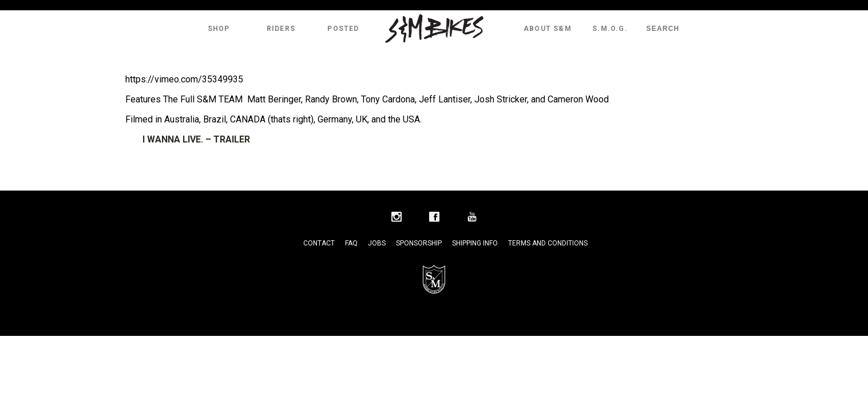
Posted (343, 29)
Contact (319, 243)
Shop (219, 29)
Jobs (377, 243)
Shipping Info (475, 243)
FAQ (351, 243)
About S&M (548, 29)
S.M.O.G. (610, 29)
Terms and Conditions (548, 243)
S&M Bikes (434, 29)
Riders (281, 29)
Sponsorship (419, 243)
